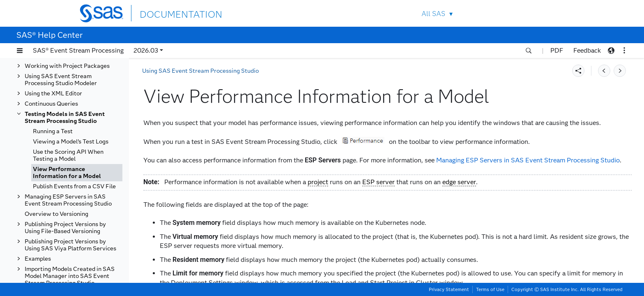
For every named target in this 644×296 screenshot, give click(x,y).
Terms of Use (490, 289)
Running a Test (53, 131)
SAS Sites (547, 13)
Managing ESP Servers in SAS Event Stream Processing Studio (68, 200)
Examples (38, 259)
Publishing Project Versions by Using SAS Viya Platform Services (70, 245)
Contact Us (528, 13)
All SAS (433, 14)
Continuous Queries (51, 104)
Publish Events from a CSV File (74, 186)
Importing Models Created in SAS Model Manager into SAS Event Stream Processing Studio (70, 276)
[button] (20, 51)
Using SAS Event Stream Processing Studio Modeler (61, 80)
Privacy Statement (449, 289)
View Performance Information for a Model (67, 173)
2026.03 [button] (146, 50)
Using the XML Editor (53, 94)
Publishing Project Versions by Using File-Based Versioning (65, 228)
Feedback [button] (587, 50)
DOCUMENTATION (170, 13)
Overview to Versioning (56, 214)
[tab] (77, 173)
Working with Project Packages (67, 66)
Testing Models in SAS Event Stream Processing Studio (65, 118)
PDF (557, 50)
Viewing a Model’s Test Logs (71, 142)
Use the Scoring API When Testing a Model (68, 155)
